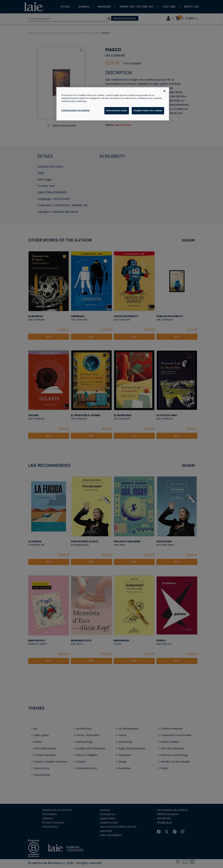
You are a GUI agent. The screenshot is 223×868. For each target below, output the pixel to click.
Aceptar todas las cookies (148, 111)
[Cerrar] (164, 91)
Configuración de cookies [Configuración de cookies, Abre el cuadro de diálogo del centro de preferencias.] (76, 110)
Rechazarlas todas (117, 111)
